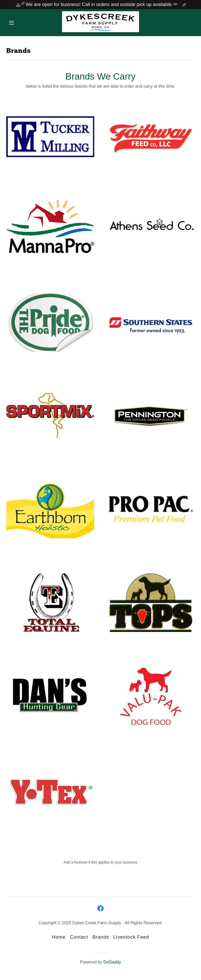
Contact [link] (79, 937)
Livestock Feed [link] (131, 937)
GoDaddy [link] (112, 962)
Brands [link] (101, 937)
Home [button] (59, 937)
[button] (15, 23)
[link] (100, 31)
